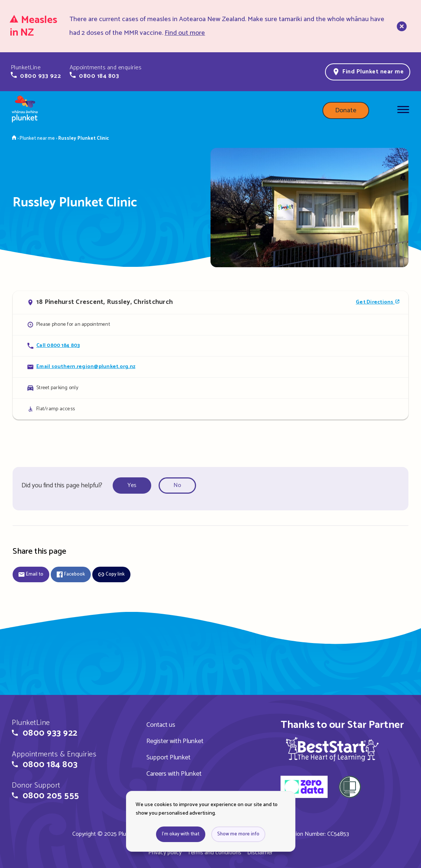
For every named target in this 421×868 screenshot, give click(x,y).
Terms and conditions (214, 853)
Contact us (161, 725)
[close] (401, 26)
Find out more (185, 33)
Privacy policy (165, 853)
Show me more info (238, 834)
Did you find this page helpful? (62, 486)
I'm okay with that (181, 834)
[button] (36, 72)
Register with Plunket (175, 741)
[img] (332, 749)
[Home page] (25, 110)
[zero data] (304, 788)
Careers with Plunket (174, 774)
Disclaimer (260, 853)
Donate (346, 110)
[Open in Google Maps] (210, 302)
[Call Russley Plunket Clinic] (210, 346)
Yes (132, 485)
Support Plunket (168, 758)
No (177, 485)
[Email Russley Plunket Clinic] (210, 367)
